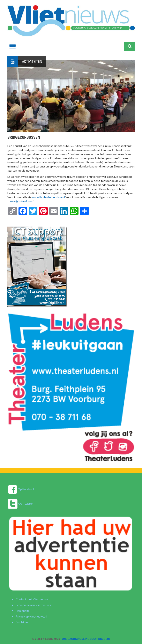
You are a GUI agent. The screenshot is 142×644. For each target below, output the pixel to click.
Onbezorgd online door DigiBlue (86, 639)
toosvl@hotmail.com (20, 201)
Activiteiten (32, 61)
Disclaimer (22, 622)
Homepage (23, 611)
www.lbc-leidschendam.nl (48, 197)
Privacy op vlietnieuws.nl (31, 616)
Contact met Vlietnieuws (32, 599)
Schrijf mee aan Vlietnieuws (33, 605)
